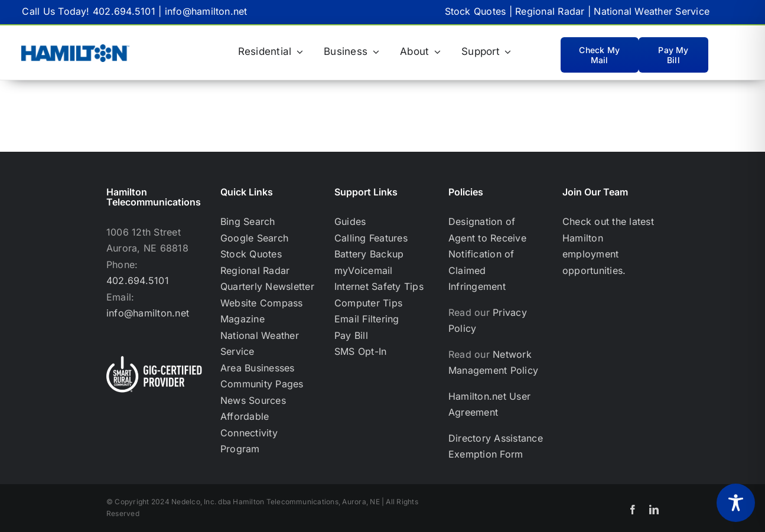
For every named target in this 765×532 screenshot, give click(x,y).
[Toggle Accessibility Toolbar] (736, 503)
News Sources (253, 400)
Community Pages (262, 384)
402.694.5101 (124, 11)
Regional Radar (550, 11)
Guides (350, 221)
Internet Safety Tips (379, 286)
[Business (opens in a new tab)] (351, 52)
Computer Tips (368, 303)
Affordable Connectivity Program (249, 433)
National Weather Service (652, 11)
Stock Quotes (476, 11)
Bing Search (248, 221)
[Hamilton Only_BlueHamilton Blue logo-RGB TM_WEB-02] (76, 49)
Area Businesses (258, 368)
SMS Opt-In (360, 351)
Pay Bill (351, 335)
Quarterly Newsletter (267, 286)
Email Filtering (367, 319)
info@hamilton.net (206, 11)
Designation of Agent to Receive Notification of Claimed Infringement (487, 254)
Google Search (254, 238)
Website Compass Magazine (262, 311)
